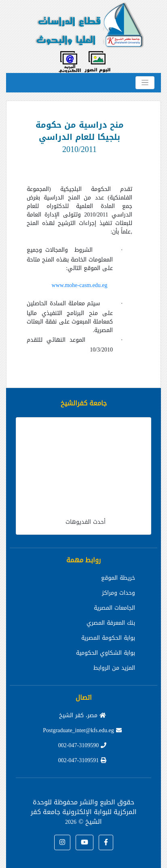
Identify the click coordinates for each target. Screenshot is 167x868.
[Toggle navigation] (145, 83)
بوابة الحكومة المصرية (108, 638)
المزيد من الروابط (114, 668)
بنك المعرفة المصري (111, 623)
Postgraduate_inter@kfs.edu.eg (82, 730)
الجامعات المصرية (114, 608)
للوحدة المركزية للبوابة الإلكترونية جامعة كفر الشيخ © (84, 812)
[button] (106, 842)
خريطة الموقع (118, 578)
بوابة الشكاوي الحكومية (106, 653)
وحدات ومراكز (118, 593)
